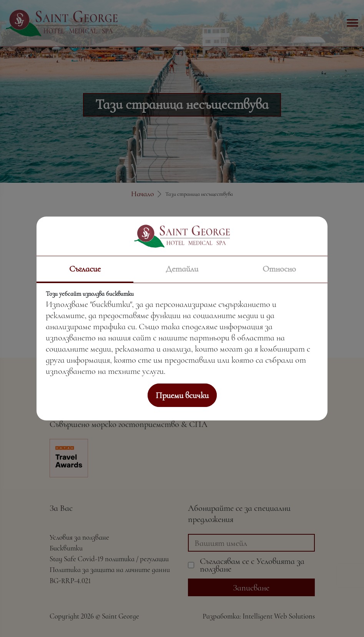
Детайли (182, 269)
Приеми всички (182, 395)
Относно (279, 269)
